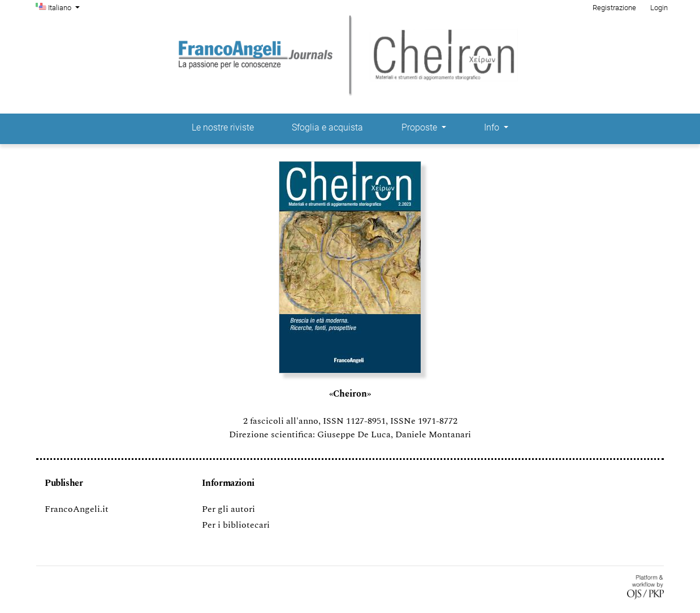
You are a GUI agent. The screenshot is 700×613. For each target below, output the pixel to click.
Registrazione (614, 8)
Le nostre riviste (223, 127)
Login (659, 8)
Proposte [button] (420, 127)
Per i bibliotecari (236, 525)
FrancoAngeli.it (77, 509)
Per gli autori (228, 509)
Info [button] (493, 127)
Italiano (65, 7)
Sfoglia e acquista (327, 127)
